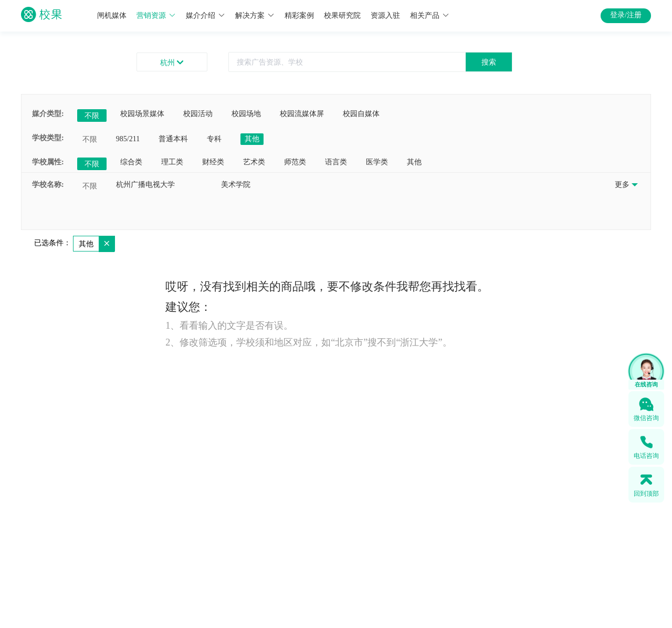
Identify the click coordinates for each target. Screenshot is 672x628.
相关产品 (430, 15)
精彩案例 (299, 15)
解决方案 (255, 15)
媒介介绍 (206, 15)
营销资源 (156, 15)
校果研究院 (342, 15)
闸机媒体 (112, 15)
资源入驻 (385, 15)
